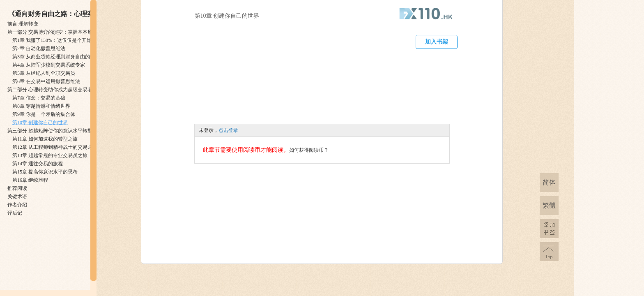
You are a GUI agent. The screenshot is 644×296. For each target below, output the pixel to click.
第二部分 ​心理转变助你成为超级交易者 (50, 90)
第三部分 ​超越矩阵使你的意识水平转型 (50, 131)
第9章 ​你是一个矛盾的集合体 (44, 114)
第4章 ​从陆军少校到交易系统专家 (49, 65)
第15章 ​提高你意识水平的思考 (45, 172)
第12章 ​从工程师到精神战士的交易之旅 (55, 147)
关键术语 (17, 197)
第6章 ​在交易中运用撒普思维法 (46, 81)
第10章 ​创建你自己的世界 (40, 123)
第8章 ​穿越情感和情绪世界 (41, 106)
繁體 (549, 205)
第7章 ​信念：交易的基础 (39, 98)
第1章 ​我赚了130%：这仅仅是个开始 (52, 40)
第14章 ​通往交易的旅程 (38, 164)
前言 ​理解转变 (23, 24)
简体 (549, 182)
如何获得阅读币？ (309, 150)
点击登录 (228, 130)
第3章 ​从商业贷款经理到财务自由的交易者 (59, 57)
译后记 (15, 213)
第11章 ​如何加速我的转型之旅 (45, 139)
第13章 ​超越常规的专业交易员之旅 (50, 155)
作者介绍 (17, 205)
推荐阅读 (17, 188)
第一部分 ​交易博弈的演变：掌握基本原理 (52, 32)
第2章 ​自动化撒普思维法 (39, 49)
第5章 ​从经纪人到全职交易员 (44, 73)
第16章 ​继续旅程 (30, 180)
